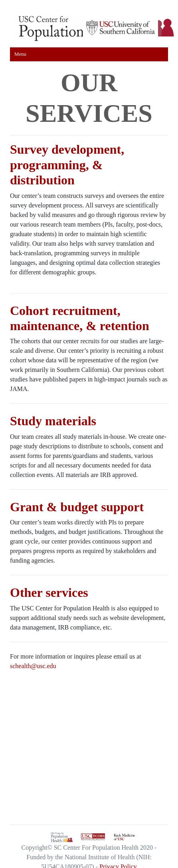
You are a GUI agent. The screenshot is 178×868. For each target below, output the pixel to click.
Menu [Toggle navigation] (20, 54)
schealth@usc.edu (33, 666)
